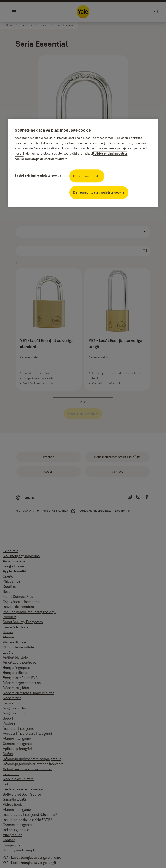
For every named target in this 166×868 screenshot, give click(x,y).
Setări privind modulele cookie (38, 176)
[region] (83, 163)
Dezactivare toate (87, 176)
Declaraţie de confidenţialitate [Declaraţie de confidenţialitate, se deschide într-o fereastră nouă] (46, 159)
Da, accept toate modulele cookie (99, 192)
